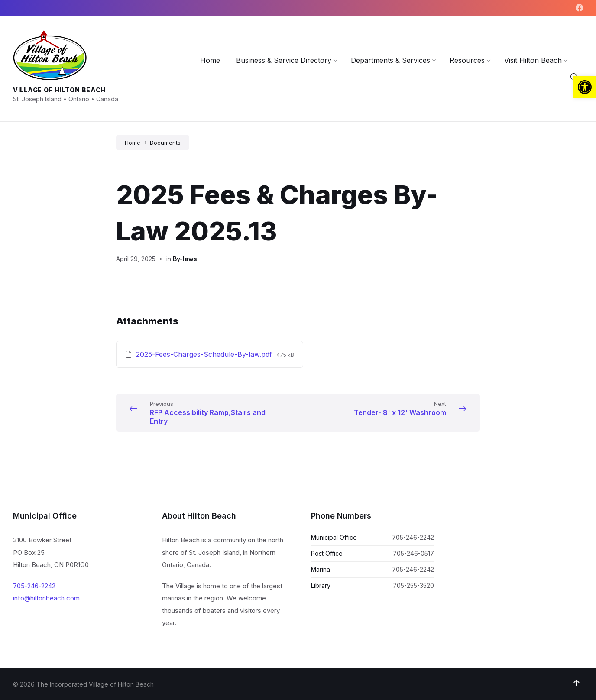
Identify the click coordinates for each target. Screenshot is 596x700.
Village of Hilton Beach (59, 90)
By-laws (185, 259)
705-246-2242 (34, 586)
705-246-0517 (413, 553)
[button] (585, 87)
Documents (165, 143)
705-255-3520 (413, 585)
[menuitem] (210, 60)
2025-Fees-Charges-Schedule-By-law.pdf (205, 354)
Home (133, 143)
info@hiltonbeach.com (46, 598)
